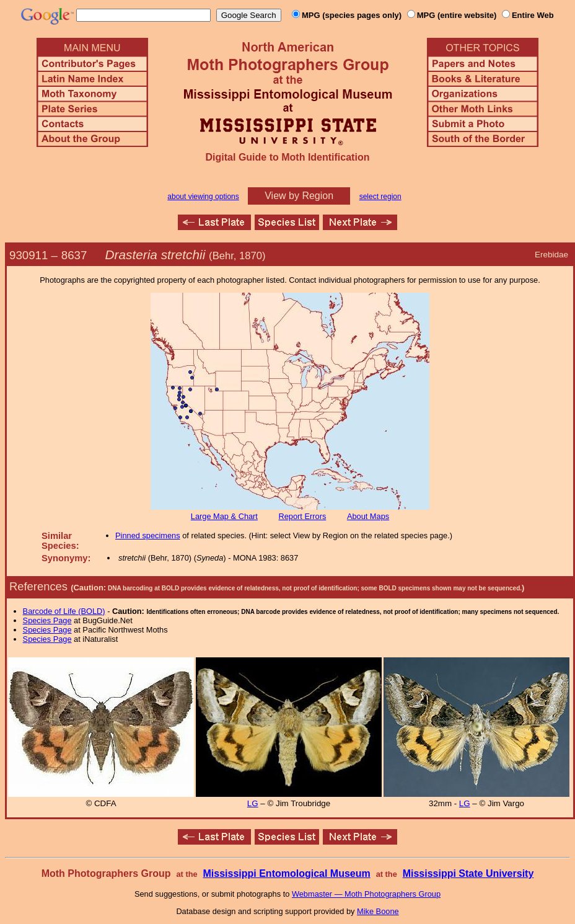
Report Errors (303, 516)
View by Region (299, 196)
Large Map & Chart (224, 516)
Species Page (47, 620)
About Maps (368, 516)
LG (253, 803)
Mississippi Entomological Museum (286, 873)
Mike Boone (378, 911)
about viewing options (203, 197)
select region (380, 197)
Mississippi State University (468, 873)
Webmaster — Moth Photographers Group (366, 894)
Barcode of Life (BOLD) (64, 611)
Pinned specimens (148, 535)
